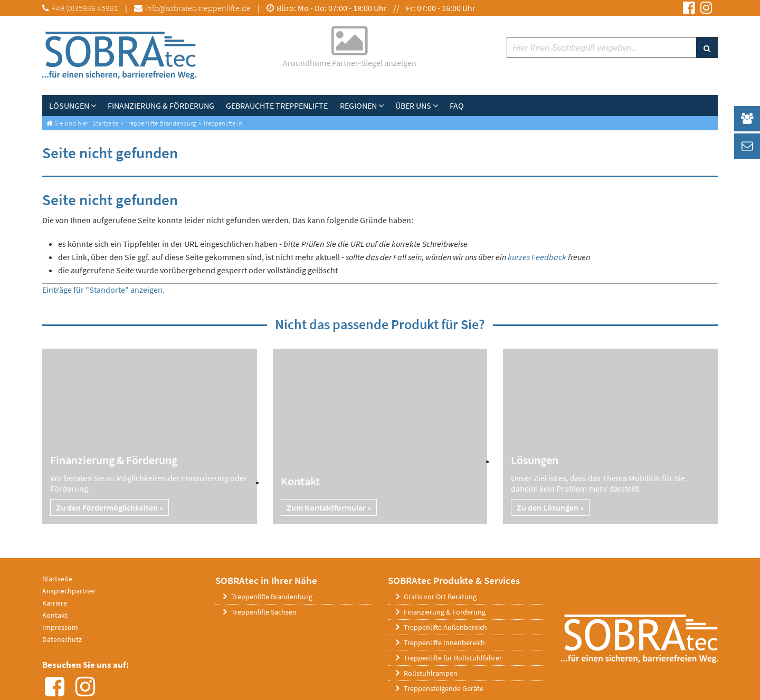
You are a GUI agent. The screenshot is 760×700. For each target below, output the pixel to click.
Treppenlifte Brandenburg (272, 597)
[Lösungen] (94, 106)
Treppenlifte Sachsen (264, 612)
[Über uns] (432, 106)
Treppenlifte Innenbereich (444, 643)
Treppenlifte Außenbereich (445, 627)
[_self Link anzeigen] (747, 119)
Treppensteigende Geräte (444, 688)
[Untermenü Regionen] (378, 106)
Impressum (60, 627)
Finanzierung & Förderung (445, 612)
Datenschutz (62, 639)
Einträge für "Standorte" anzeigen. (103, 290)
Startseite (57, 579)
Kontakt (55, 615)
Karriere (55, 603)
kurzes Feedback (537, 257)
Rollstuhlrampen (431, 673)
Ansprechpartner (69, 591)
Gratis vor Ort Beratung (440, 597)
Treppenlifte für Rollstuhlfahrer (453, 658)
